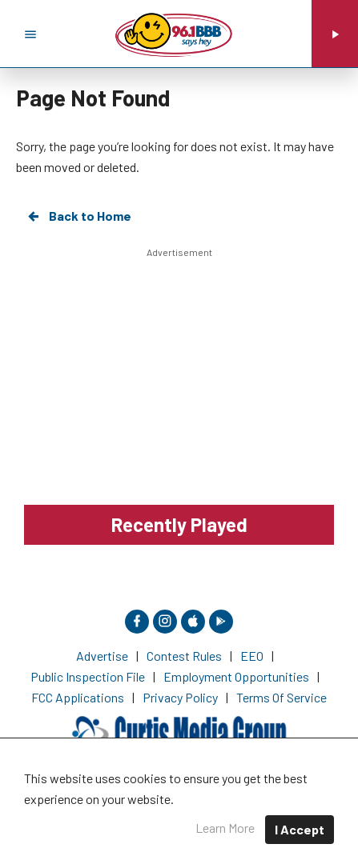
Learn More (225, 828)
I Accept (300, 829)
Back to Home (78, 216)
